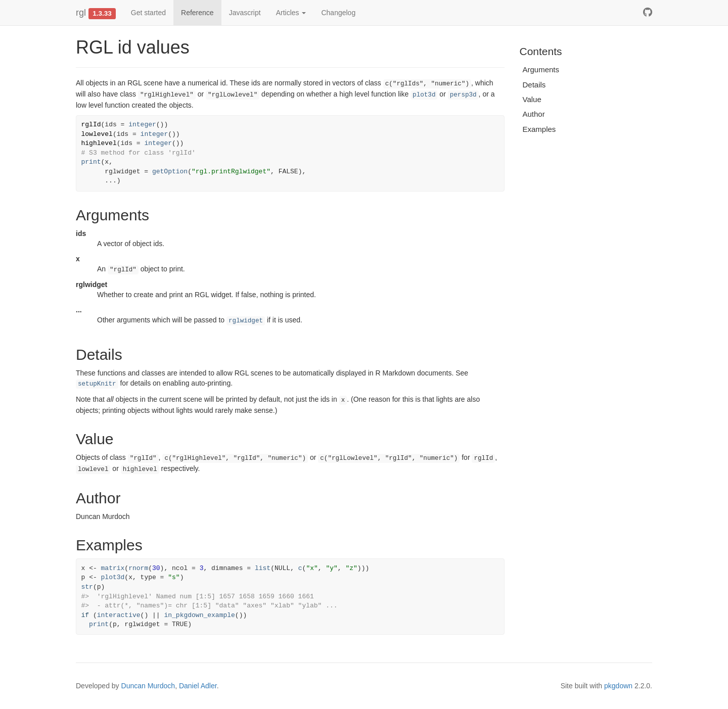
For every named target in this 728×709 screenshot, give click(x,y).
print (91, 162)
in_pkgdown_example (199, 615)
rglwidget (246, 321)
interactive (119, 615)
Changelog (338, 13)
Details (534, 85)
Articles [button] (291, 13)
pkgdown (618, 686)
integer (142, 125)
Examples (539, 129)
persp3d (463, 95)
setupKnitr (97, 384)
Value (532, 99)
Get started (148, 13)
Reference (197, 13)
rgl (81, 13)
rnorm (138, 568)
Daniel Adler (198, 686)
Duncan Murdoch (148, 686)
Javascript (245, 13)
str (87, 587)
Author (534, 114)
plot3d (424, 95)
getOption (170, 172)
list (263, 568)
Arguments (541, 69)
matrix (113, 568)
